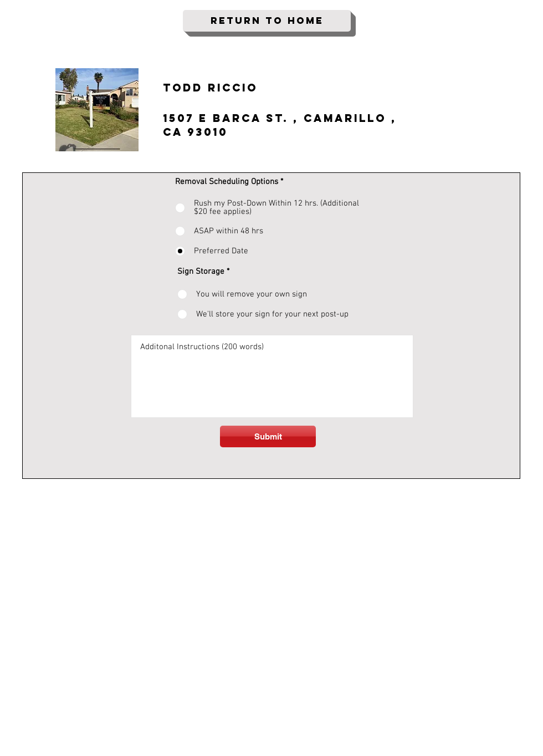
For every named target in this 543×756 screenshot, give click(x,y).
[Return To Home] (267, 21)
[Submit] (268, 436)
